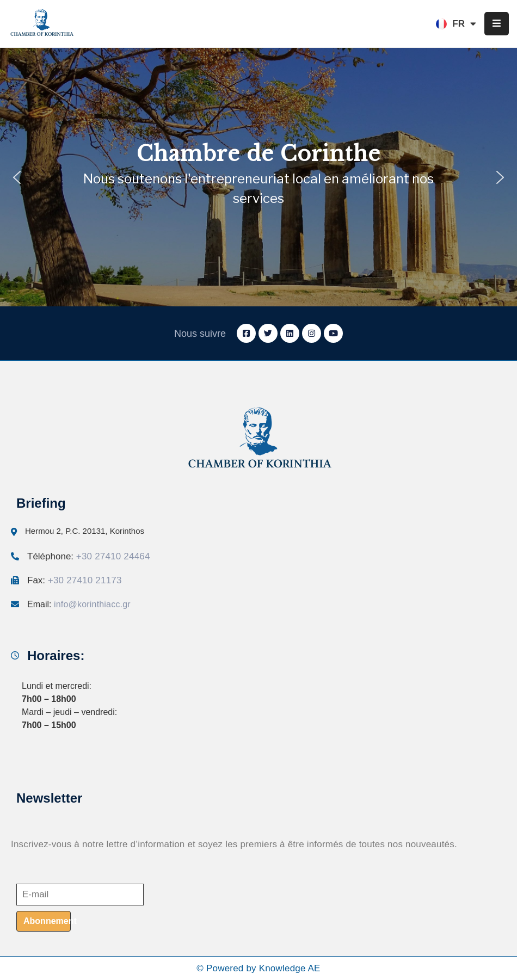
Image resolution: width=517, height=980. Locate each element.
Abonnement (47, 921)
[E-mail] (80, 895)
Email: (79, 604)
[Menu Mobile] (497, 24)
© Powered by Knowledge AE (258, 968)
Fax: (75, 580)
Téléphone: (89, 556)
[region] (258, 177)
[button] (17, 177)
